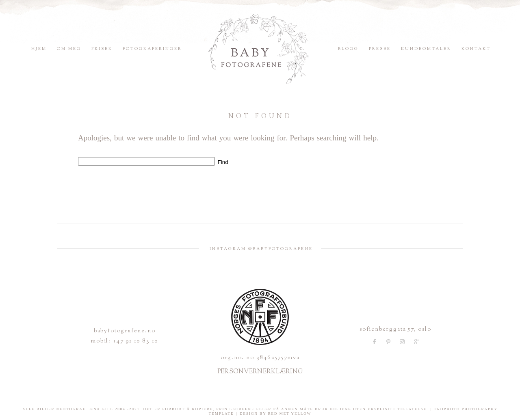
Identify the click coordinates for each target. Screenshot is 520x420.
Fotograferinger (152, 49)
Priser (102, 49)
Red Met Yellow (290, 414)
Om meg (69, 49)
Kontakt (476, 49)
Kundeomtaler (426, 49)
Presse (380, 49)
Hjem (39, 49)
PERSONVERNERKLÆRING (260, 372)
